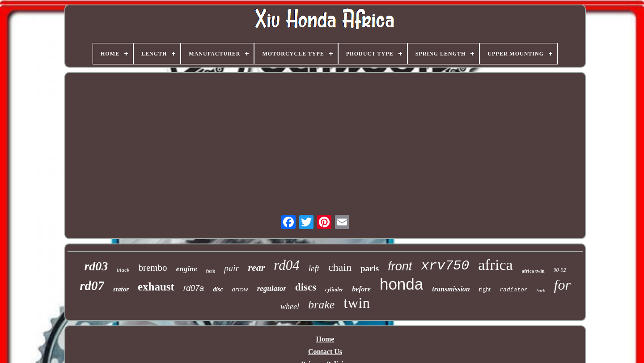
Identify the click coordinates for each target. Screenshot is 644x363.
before (361, 289)
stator (121, 289)
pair (231, 268)
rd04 (286, 265)
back (541, 291)
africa (495, 265)
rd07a (194, 288)
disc (218, 289)
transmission (451, 289)
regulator (272, 288)
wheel (290, 307)
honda (401, 284)
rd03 (96, 266)
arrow (240, 289)
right (485, 289)
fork (211, 271)
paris (370, 268)
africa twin (533, 271)
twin (357, 303)
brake (321, 305)
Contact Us (325, 352)
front (400, 266)
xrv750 (445, 266)
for (562, 285)
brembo (153, 268)
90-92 (560, 270)
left (314, 268)
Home (325, 339)
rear (256, 267)
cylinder (334, 290)
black (123, 270)
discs (306, 287)
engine (187, 269)
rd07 (92, 286)
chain (340, 267)
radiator (513, 290)
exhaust (156, 287)
